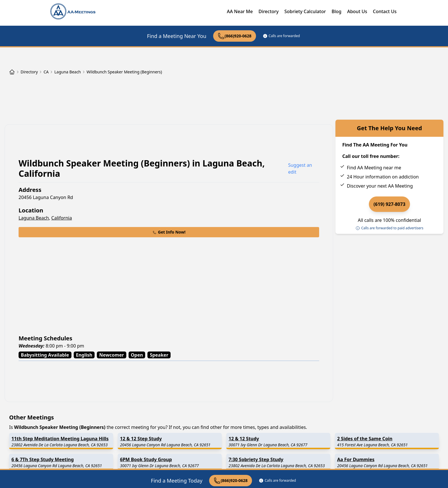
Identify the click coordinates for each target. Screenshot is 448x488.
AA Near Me (240, 11)
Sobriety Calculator (305, 11)
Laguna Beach (34, 218)
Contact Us (385, 11)
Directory (269, 11)
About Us (357, 11)
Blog (336, 11)
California (62, 218)
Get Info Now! (169, 232)
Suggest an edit (300, 168)
